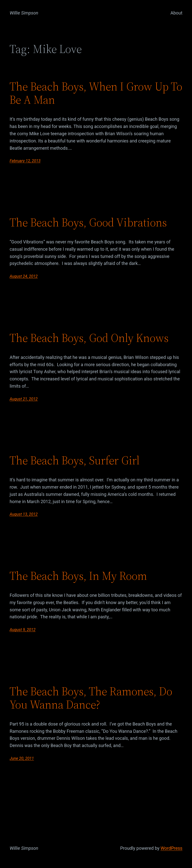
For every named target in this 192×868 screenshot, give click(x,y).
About (176, 13)
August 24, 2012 (23, 276)
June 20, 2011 (22, 758)
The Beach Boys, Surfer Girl (74, 460)
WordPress (171, 848)
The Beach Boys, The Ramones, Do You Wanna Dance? (91, 698)
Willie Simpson (24, 13)
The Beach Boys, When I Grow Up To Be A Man (96, 93)
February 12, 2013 (25, 161)
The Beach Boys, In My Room (78, 576)
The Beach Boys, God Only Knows (89, 338)
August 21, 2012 (23, 399)
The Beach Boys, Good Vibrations (88, 222)
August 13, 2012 (23, 514)
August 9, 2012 (22, 630)
